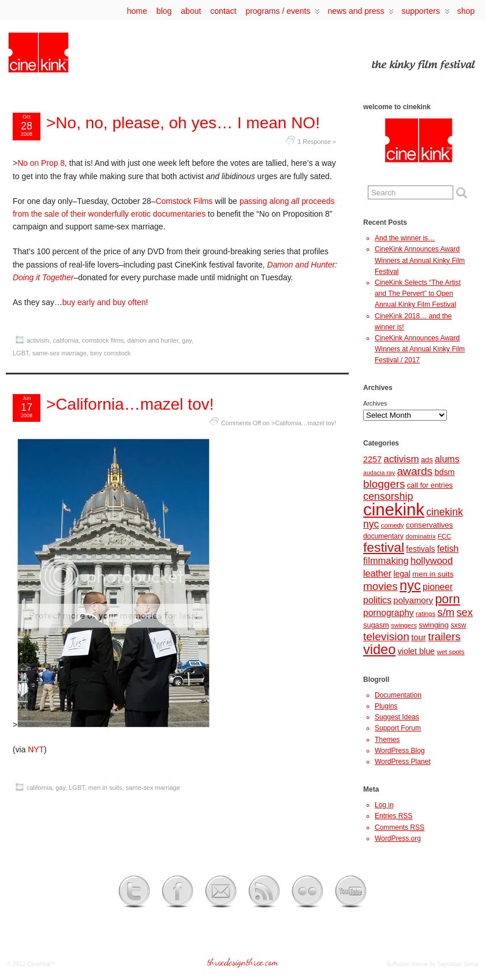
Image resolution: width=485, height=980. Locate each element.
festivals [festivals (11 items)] (420, 549)
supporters (425, 13)
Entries (393, 816)
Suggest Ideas (397, 717)
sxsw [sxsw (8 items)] (459, 625)
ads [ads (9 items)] (427, 460)
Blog (164, 11)
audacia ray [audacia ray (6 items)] (379, 473)
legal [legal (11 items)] (402, 574)
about (191, 11)
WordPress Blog (400, 751)
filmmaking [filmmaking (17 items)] (386, 560)
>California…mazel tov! (130, 404)
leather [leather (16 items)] (377, 573)
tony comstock (110, 353)
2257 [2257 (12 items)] (372, 459)
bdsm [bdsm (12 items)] (444, 472)
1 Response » (317, 142)
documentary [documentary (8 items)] (383, 536)
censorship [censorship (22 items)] (388, 496)
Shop (466, 11)
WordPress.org (398, 838)
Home (137, 11)
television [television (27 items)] (386, 636)
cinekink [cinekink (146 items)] (394, 509)
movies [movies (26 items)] (380, 586)
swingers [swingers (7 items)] (404, 625)
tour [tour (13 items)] (419, 637)
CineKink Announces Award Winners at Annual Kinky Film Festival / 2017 (420, 349)
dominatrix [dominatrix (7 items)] (420, 536)
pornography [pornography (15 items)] (389, 613)
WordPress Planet (403, 762)
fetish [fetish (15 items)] (448, 549)
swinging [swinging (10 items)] (434, 625)
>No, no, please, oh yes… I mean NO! (183, 123)
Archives (375, 403)
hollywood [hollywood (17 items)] (432, 560)
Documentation (398, 695)
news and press (361, 13)
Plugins (386, 706)
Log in (384, 805)
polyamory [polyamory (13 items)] (413, 600)
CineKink (39, 964)
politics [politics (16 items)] (377, 600)
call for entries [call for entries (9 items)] (430, 485)
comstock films (103, 340)
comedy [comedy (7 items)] (393, 525)
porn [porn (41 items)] (447, 599)
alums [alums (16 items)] (447, 459)
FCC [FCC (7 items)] (444, 536)
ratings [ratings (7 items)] (426, 614)
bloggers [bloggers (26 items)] (384, 484)
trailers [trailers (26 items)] (444, 636)
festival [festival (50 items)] (384, 547)
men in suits (105, 788)
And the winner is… (405, 238)
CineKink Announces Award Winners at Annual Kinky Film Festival (420, 260)
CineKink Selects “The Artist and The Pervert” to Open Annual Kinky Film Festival (418, 294)
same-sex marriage (59, 353)
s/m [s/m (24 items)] (446, 612)
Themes (387, 740)
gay (187, 340)
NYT (36, 749)
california (66, 340)
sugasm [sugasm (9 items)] (376, 625)
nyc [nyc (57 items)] (410, 585)
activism (38, 340)
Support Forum (398, 728)
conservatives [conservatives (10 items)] (430, 525)
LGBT (21, 353)
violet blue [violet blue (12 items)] (417, 651)
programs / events (283, 13)
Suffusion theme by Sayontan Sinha (432, 964)
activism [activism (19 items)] (401, 459)
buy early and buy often (104, 302)
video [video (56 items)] (379, 649)
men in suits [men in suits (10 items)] (433, 574)
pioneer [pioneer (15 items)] (438, 587)
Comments (400, 828)
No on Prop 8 (41, 163)
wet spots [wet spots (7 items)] (450, 652)
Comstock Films (184, 201)
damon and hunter (153, 340)
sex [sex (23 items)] (465, 612)
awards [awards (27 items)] (415, 471)
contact (223, 11)
